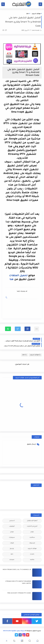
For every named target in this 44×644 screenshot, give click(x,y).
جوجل (12, 532)
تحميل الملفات (18, 276)
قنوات (12, 543)
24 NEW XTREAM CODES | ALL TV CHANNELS (17, 570)
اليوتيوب (12, 526)
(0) (5, 30)
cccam (32, 554)
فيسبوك (32, 543)
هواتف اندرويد (36, 14)
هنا (12, 280)
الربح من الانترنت (32, 526)
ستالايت (32, 538)
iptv (28, 14)
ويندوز (12, 549)
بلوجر (32, 532)
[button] (27, 329)
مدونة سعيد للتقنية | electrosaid (14, 631)
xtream (12, 560)
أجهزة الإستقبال (32, 521)
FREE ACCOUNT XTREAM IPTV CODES (19, 593)
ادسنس (12, 521)
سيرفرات (12, 538)
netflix (32, 560)
